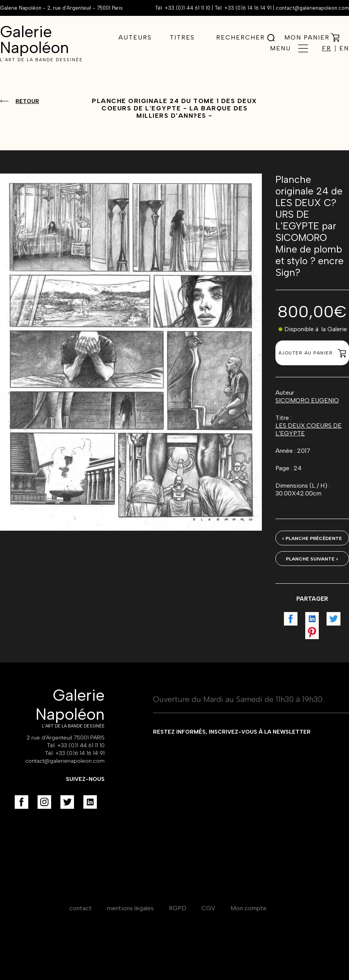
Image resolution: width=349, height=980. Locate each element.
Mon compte (248, 908)
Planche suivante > (312, 559)
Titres (182, 37)
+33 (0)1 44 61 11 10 (187, 8)
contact (81, 908)
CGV (208, 908)
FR (327, 48)
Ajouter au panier (312, 353)
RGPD (178, 908)
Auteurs (135, 37)
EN (344, 48)
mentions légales (130, 908)
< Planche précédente (312, 538)
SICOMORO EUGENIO (307, 400)
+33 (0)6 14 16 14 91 (248, 8)
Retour (27, 101)
